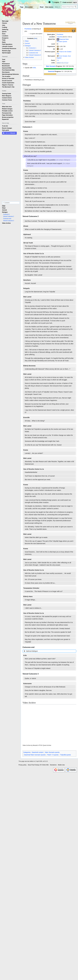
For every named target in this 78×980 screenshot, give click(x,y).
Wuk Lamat (27, 297)
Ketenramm (27, 684)
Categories (27, 752)
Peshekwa (60, 34)
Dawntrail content (38, 752)
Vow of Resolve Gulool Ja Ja (34, 254)
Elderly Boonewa (29, 366)
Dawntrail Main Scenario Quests (35, 755)
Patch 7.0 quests (53, 755)
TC (66, 63)
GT (62, 63)
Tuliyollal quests (65, 755)
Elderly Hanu (28, 596)
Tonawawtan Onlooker (31, 588)
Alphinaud (27, 234)
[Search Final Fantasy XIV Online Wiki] (69, 7)
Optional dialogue (32, 651)
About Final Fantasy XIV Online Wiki (38, 765)
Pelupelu (26, 288)
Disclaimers (53, 765)
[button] (5, 119)
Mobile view (61, 765)
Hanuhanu (27, 280)
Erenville (26, 418)
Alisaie (26, 226)
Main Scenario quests (52, 752)
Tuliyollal (59, 37)
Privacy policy (22, 765)
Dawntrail (51, 71)
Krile (34, 68)
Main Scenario (51, 66)
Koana (26, 131)
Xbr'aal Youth (28, 243)
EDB (58, 63)
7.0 (58, 60)
